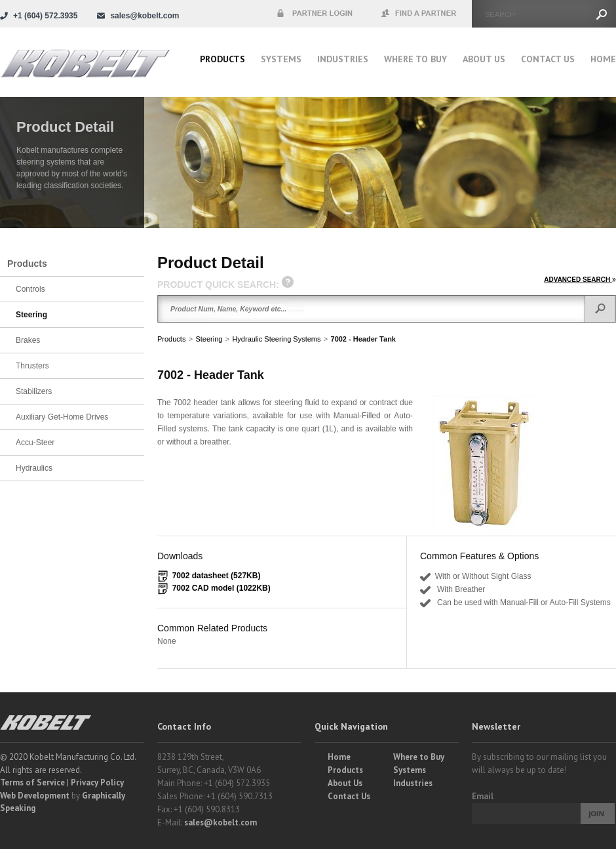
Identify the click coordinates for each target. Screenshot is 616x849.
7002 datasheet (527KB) (217, 576)
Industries (343, 59)
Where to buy (415, 59)
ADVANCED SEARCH (580, 280)
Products (222, 59)
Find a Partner (419, 14)
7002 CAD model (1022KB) (221, 588)
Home (603, 59)
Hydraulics (34, 468)
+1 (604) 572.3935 (45, 16)
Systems (281, 59)
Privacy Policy (97, 782)
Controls (30, 289)
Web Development (35, 796)
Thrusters (32, 366)
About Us (484, 59)
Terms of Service (32, 782)
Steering (209, 339)
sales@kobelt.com (221, 822)
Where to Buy (419, 757)
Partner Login (315, 14)
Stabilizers (34, 391)
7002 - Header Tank (363, 339)
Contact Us (548, 59)
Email (483, 796)
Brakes (28, 340)
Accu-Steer (35, 443)
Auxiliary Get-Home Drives (62, 417)
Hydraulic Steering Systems (276, 339)
